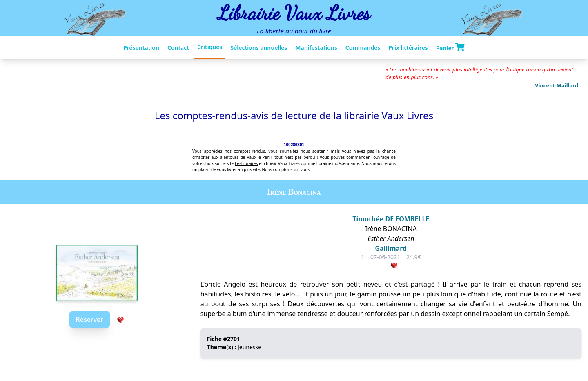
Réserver (90, 319)
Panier (450, 47)
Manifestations (316, 48)
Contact (178, 48)
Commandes (363, 48)
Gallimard (391, 248)
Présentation (141, 48)
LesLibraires (246, 163)
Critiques (210, 47)
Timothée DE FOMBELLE (391, 219)
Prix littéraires (408, 48)
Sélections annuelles (259, 48)
